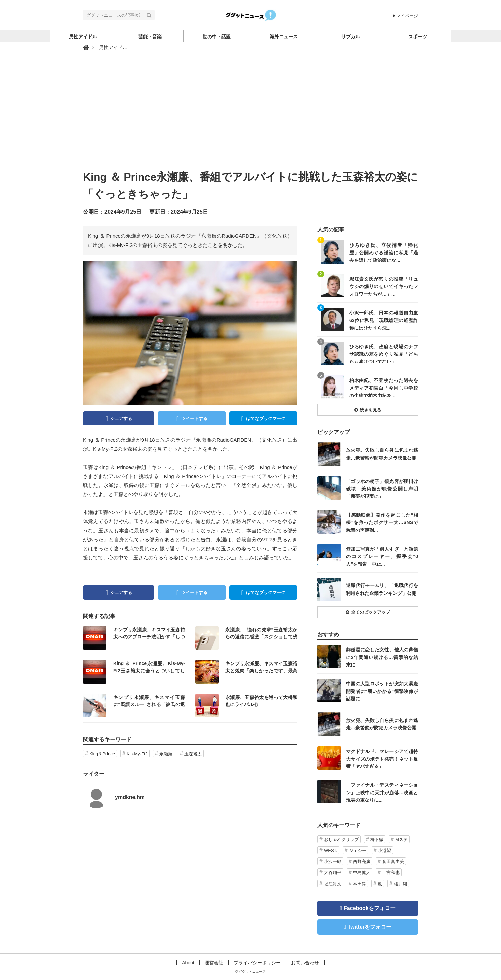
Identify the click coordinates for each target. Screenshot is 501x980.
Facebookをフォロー (370, 908)
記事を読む (136, 638)
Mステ (401, 839)
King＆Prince (102, 754)
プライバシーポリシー (257, 963)
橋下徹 (377, 839)
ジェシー (358, 851)
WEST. (331, 851)
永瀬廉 (166, 754)
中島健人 (362, 873)
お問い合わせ (305, 963)
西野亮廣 (362, 862)
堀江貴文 (333, 884)
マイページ (406, 16)
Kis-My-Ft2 (137, 754)
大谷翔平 (333, 873)
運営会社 (214, 963)
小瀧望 (385, 851)
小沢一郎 (333, 862)
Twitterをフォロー (370, 927)
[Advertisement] (250, 118)
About (188, 963)
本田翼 (360, 884)
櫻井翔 (400, 884)
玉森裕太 (193, 754)
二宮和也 (391, 873)
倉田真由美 (393, 862)
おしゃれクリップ (341, 839)
